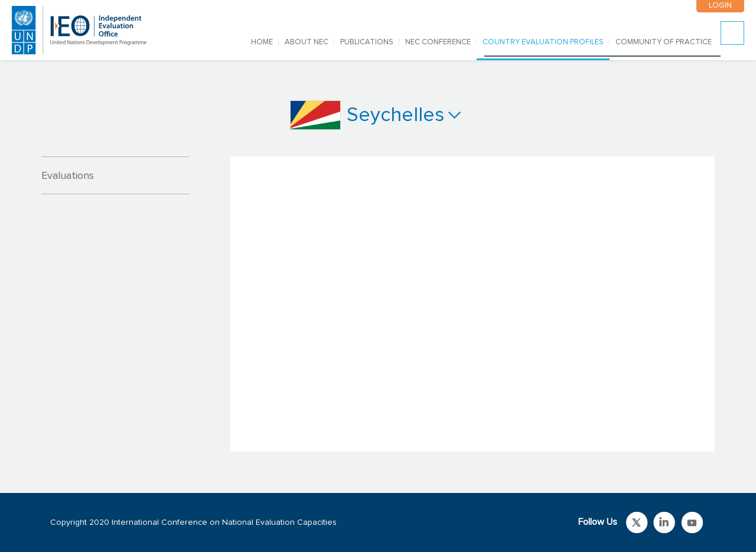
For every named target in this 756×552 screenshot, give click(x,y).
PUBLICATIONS (367, 42)
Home (262, 42)
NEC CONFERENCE (438, 42)
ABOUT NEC (307, 42)
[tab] (115, 175)
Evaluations (68, 176)
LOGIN (720, 6)
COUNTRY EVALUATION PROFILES (543, 42)
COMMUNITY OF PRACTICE (664, 42)
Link (637, 522)
